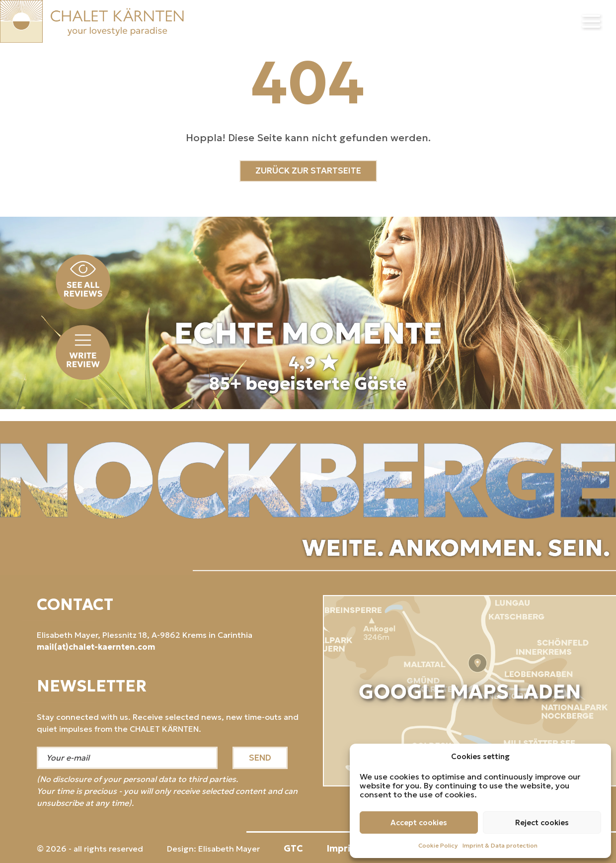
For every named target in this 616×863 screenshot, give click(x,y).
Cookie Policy (438, 845)
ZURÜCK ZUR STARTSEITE (308, 171)
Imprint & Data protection (500, 845)
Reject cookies (542, 822)
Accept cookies (419, 822)
